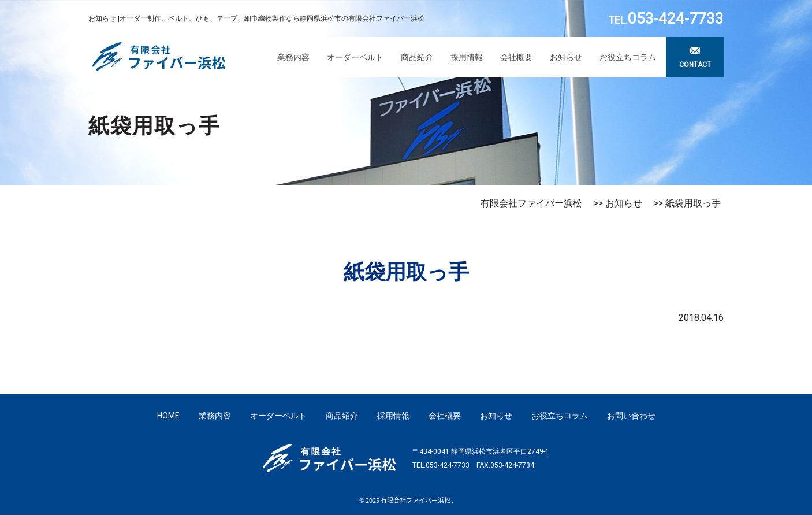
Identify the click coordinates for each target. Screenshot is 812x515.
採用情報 (467, 57)
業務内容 (293, 57)
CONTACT (695, 65)
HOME (168, 416)
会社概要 (516, 57)
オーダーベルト (355, 57)
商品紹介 (417, 57)
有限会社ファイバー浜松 (531, 203)
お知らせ (566, 57)
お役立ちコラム (628, 57)
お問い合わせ (631, 416)
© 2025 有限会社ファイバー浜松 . (406, 500)
